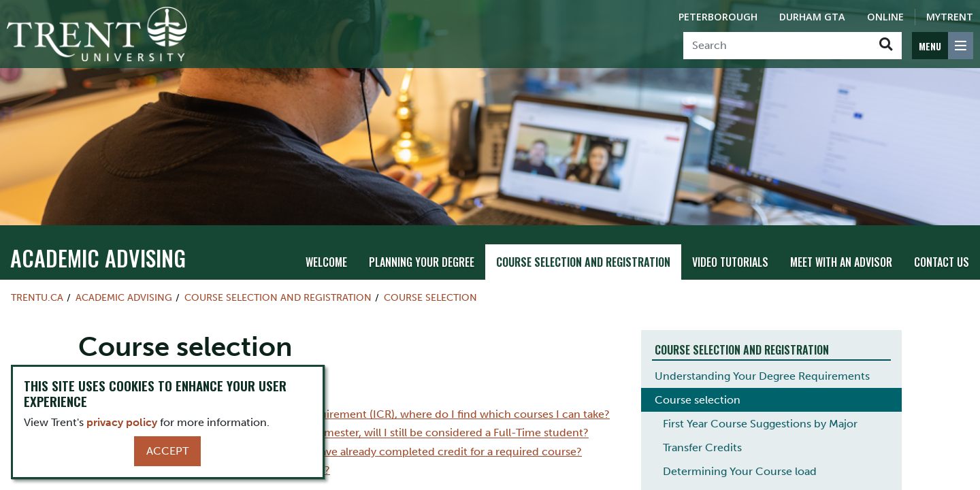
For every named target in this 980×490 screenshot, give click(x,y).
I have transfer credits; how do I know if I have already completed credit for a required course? (344, 452)
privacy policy (122, 422)
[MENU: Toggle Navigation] (943, 46)
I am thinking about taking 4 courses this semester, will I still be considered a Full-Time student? (347, 433)
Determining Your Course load (740, 471)
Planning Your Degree (422, 262)
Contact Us (942, 262)
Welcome (326, 262)
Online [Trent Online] (885, 17)
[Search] (777, 46)
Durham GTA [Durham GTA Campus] (812, 17)
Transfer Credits (702, 447)
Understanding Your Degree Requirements (762, 376)
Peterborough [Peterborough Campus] (718, 17)
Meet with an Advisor (841, 262)
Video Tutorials (730, 262)
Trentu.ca (37, 297)
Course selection (430, 297)
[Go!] (886, 46)
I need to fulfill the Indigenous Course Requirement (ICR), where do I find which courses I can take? (358, 414)
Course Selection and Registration (583, 262)
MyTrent (950, 17)
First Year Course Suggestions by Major (760, 424)
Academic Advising (98, 258)
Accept (167, 451)
